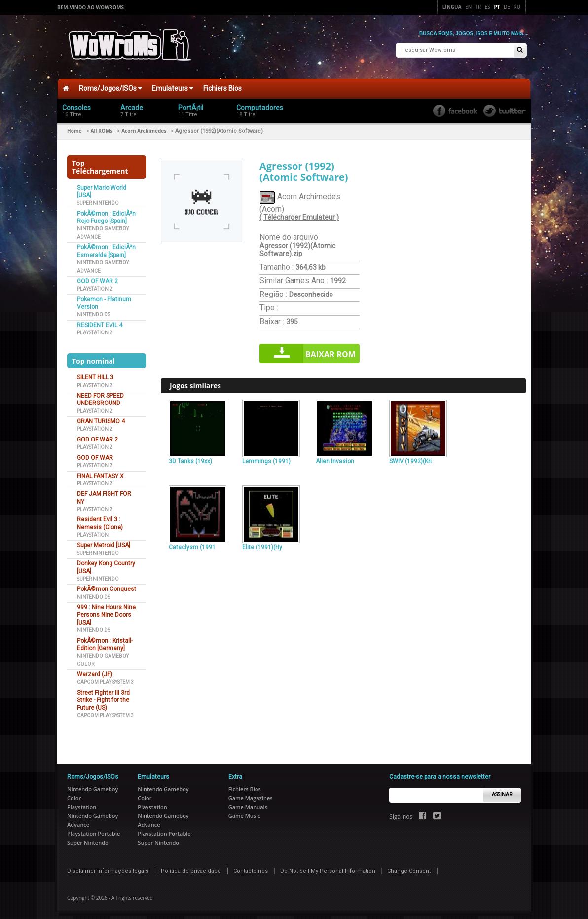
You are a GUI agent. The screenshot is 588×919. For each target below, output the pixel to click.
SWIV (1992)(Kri (410, 457)
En (468, 7)
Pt (497, 7)
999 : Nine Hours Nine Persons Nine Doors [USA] (106, 611)
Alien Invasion (335, 457)
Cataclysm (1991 (192, 543)
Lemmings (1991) (266, 457)
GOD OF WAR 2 (97, 277)
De (507, 7)
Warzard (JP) (95, 670)
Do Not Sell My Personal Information (328, 866)
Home (74, 127)
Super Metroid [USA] (104, 541)
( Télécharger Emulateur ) (299, 213)
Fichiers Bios (222, 84)
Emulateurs (173, 84)
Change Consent (409, 866)
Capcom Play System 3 (105, 678)
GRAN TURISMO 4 (101, 417)
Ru (517, 7)
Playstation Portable (93, 829)
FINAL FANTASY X (100, 472)
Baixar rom (331, 350)
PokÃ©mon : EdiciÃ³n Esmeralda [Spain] (106, 247)
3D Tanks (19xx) (190, 457)
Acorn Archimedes (144, 127)
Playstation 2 (95, 285)
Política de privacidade (191, 866)
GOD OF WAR (95, 453)
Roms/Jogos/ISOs (110, 84)
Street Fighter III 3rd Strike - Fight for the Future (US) (103, 696)
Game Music (244, 811)
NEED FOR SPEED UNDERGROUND (100, 395)
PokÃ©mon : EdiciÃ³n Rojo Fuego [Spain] (106, 213)
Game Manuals (248, 802)
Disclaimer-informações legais (108, 866)
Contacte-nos (251, 866)
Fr (478, 7)
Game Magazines (251, 793)
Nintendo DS (93, 311)
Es (488, 7)
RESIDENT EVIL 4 (100, 321)
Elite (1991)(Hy (262, 543)
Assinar (502, 790)
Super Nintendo (98, 199)
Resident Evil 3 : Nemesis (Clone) (100, 519)
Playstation (93, 531)
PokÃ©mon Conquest (107, 585)
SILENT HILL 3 (95, 373)
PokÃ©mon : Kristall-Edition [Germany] (105, 640)
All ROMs (102, 127)
